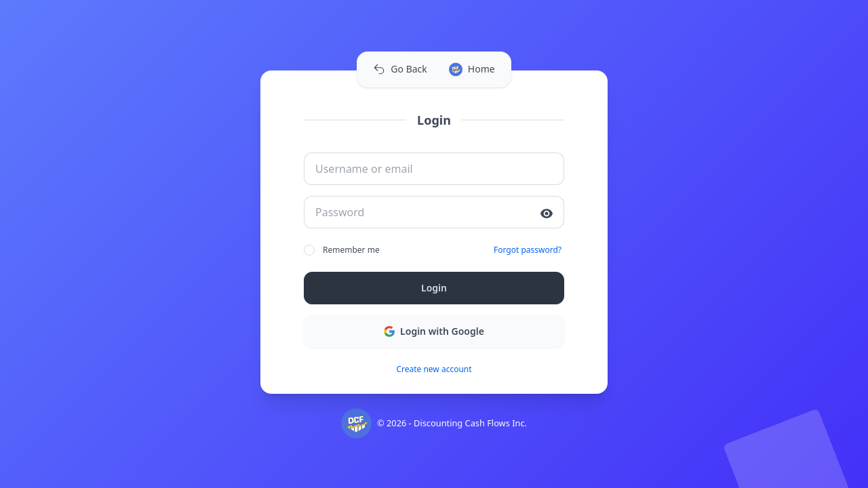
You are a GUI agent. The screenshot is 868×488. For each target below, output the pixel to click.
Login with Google (434, 331)
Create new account (434, 369)
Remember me (342, 250)
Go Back (400, 69)
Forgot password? (528, 250)
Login (434, 288)
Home (472, 69)
